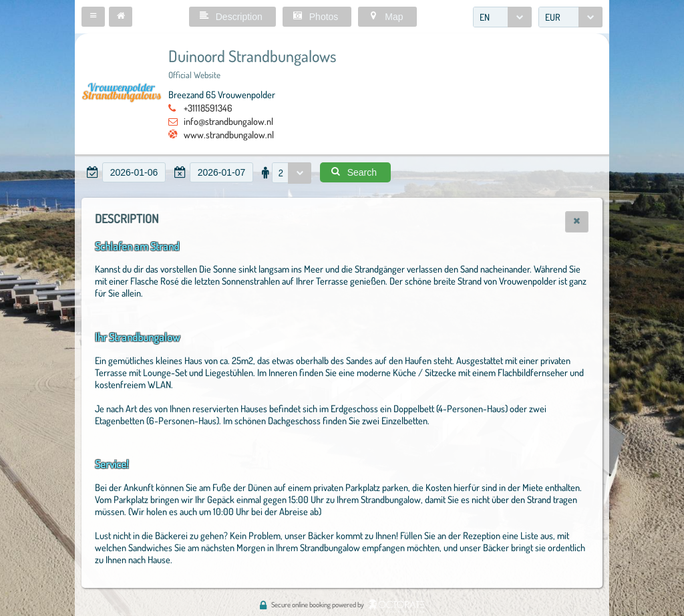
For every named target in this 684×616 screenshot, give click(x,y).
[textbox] (134, 172)
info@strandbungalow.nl (228, 121)
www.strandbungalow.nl (229, 134)
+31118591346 (208, 108)
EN (485, 17)
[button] (93, 17)
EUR (553, 17)
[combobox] (502, 17)
